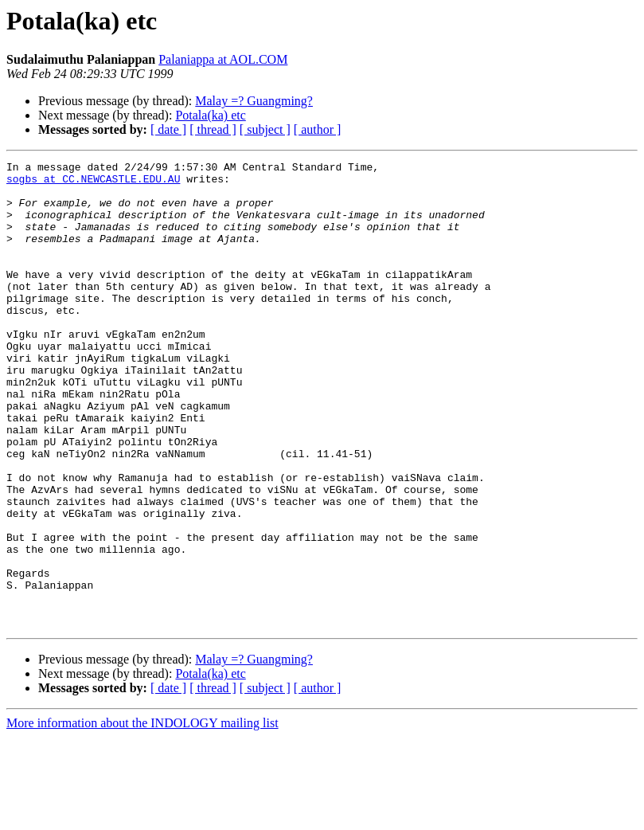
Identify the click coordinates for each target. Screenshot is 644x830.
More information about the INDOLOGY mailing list (142, 816)
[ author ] (318, 129)
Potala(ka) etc (210, 115)
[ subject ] (265, 129)
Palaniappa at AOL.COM (223, 59)
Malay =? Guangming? (254, 101)
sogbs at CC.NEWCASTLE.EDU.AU (93, 183)
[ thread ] (213, 129)
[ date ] (168, 129)
